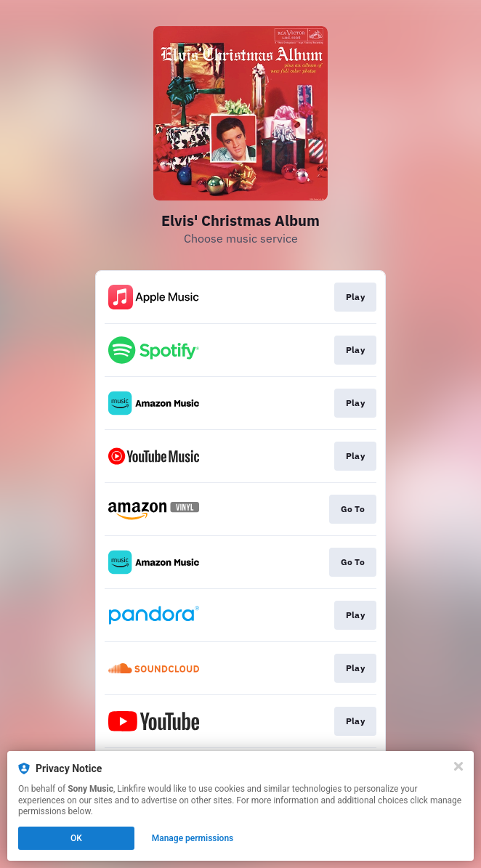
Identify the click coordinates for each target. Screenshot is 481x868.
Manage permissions (193, 838)
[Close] (458, 766)
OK (76, 838)
